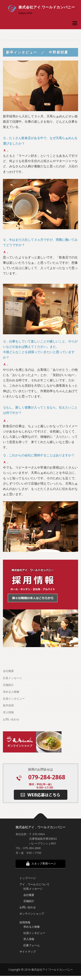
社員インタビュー (14, 709)
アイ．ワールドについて (34, 895)
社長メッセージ (12, 689)
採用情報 (25, 933)
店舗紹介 (8, 696)
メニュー (75, 23)
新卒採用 (8, 716)
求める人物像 (11, 703)
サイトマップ (28, 962)
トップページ (28, 889)
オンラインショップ (32, 924)
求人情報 (8, 723)
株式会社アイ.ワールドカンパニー (47, 7)
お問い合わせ (11, 730)
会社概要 (8, 682)
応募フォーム (32, 956)
